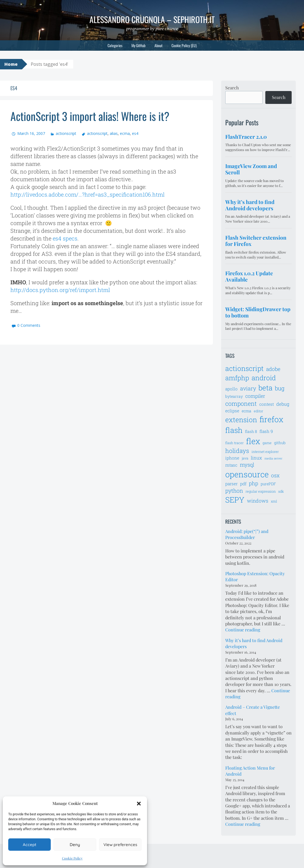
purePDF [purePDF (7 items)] (268, 484)
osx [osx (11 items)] (275, 475)
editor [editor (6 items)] (258, 411)
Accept (29, 845)
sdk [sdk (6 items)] (281, 491)
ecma (125, 133)
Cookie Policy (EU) (184, 45)
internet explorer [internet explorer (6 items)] (265, 452)
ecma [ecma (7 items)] (247, 411)
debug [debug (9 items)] (283, 404)
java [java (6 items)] (245, 458)
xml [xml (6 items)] (274, 501)
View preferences (120, 845)
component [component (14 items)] (241, 403)
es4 (135, 133)
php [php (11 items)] (254, 483)
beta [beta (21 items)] (265, 388)
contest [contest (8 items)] (267, 404)
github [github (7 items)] (280, 443)
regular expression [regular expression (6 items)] (261, 491)
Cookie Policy (72, 858)
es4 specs (65, 238)
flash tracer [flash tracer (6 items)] (234, 443)
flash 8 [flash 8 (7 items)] (251, 431)
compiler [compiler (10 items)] (255, 396)
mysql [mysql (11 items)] (247, 465)
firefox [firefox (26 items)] (271, 419)
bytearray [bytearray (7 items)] (234, 396)
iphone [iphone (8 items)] (232, 458)
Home (11, 64)
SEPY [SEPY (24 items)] (235, 500)
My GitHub (138, 45)
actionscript (66, 133)
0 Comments (29, 325)
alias (114, 133)
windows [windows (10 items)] (258, 501)
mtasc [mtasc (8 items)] (231, 465)
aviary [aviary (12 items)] (248, 388)
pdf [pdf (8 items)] (243, 484)
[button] (139, 804)
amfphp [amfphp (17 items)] (237, 378)
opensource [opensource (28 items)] (247, 474)
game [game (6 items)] (267, 443)
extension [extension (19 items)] (241, 420)
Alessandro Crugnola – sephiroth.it (152, 19)
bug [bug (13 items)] (280, 388)
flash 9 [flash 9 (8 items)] (266, 431)
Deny (75, 845)
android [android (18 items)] (264, 378)
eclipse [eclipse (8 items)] (232, 411)
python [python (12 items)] (234, 490)
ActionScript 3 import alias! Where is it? (90, 116)
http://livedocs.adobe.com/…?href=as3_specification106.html (88, 194)
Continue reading (243, 630)
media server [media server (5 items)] (273, 458)
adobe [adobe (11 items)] (273, 369)
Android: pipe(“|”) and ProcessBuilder (247, 534)
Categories (115, 45)
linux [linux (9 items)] (256, 458)
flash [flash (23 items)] (234, 430)
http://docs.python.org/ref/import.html (60, 290)
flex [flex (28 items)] (253, 441)
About (158, 45)
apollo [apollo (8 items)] (231, 389)
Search (232, 88)
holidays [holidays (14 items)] (237, 451)
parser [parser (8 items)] (231, 484)
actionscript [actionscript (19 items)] (244, 368)
